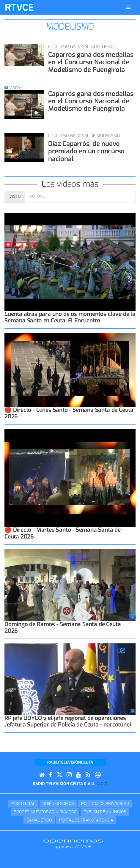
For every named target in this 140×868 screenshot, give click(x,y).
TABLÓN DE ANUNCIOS (105, 812)
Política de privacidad (105, 803)
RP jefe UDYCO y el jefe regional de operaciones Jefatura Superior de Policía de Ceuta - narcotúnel (68, 721)
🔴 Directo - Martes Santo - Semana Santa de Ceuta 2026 (63, 533)
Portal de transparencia (86, 820)
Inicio (101, 784)
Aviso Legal (23, 803)
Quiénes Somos (58, 803)
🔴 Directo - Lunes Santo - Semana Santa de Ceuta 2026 (69, 413)
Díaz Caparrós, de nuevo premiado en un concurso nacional (86, 151)
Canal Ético (39, 820)
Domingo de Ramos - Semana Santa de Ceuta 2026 (63, 627)
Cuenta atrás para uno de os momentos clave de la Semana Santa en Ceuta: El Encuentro (70, 317)
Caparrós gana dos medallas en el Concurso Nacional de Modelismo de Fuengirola (91, 62)
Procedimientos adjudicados (45, 812)
